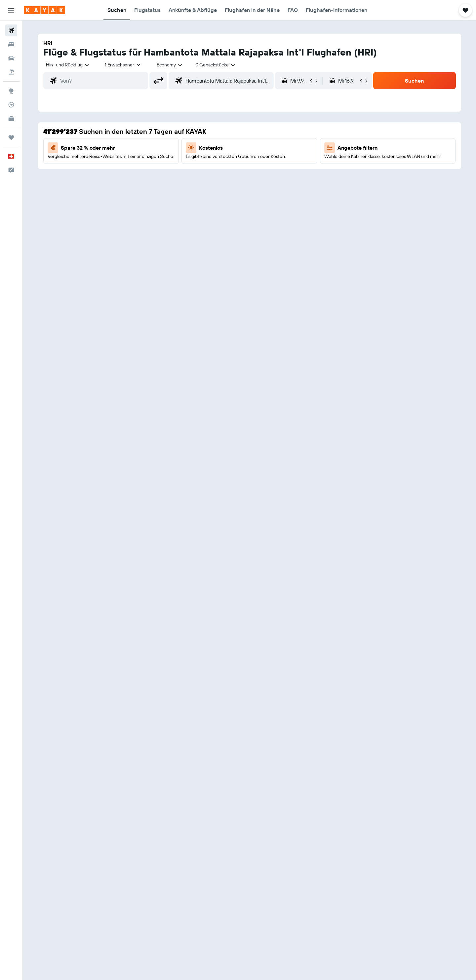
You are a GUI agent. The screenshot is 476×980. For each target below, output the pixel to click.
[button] (11, 10)
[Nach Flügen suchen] (11, 30)
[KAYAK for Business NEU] (11, 119)
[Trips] (11, 137)
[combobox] (68, 65)
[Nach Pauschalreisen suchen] (11, 72)
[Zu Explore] (11, 91)
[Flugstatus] (11, 105)
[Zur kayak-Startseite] (44, 10)
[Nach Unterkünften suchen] (11, 44)
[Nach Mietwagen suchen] (11, 58)
